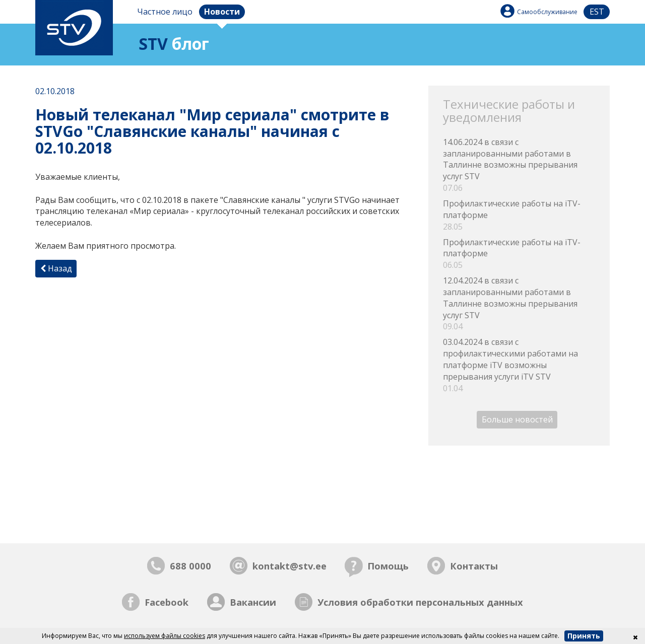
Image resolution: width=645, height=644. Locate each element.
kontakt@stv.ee (289, 566)
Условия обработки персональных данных (420, 602)
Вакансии (253, 602)
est (597, 12)
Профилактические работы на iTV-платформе (519, 215)
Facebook (167, 602)
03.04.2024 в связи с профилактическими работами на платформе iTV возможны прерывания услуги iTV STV (519, 365)
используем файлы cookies (165, 636)
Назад (56, 268)
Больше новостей (517, 420)
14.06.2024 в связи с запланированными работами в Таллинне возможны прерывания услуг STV (519, 165)
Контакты (474, 566)
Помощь (388, 566)
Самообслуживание (547, 12)
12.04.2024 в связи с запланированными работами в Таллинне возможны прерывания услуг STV (519, 304)
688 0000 (190, 566)
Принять (584, 636)
